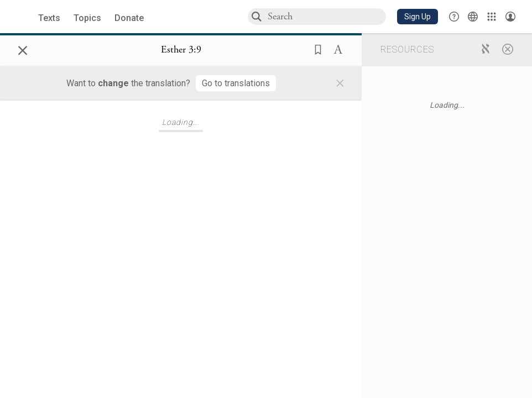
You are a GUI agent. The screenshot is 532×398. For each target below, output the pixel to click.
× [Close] (23, 49)
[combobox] (326, 16)
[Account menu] (510, 17)
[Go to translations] (236, 83)
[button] (418, 17)
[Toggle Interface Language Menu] (473, 17)
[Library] (492, 17)
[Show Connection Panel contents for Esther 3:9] (181, 50)
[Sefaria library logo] (22, 17)
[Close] (508, 49)
